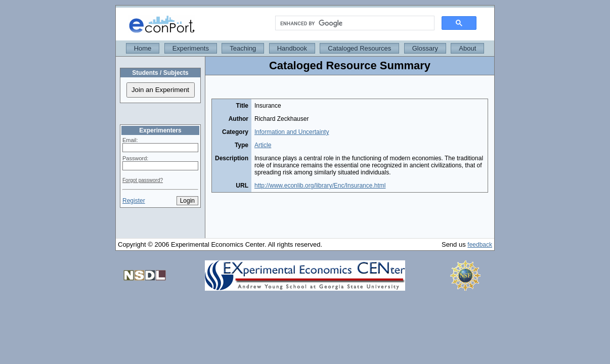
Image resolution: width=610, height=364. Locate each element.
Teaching (243, 48)
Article (263, 145)
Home (143, 48)
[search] (354, 23)
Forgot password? (143, 180)
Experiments (191, 48)
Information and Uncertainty (292, 132)
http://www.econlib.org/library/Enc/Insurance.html (320, 186)
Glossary (425, 48)
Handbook (292, 48)
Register (134, 201)
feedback (480, 245)
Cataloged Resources (359, 48)
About (467, 48)
